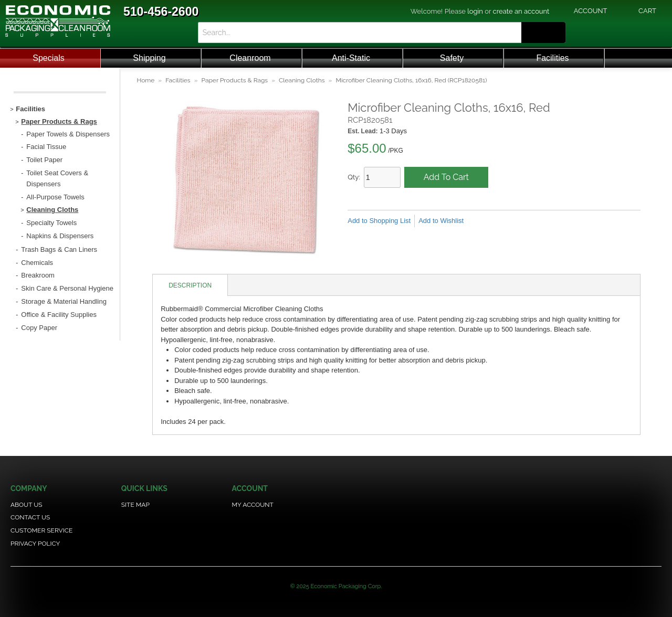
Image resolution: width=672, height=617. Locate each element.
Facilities (552, 58)
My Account (253, 505)
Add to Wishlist (441, 221)
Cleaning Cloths (302, 80)
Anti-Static (351, 58)
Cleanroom (250, 58)
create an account (521, 11)
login (475, 11)
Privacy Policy (35, 544)
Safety (452, 58)
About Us (27, 505)
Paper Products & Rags (235, 80)
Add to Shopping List (379, 221)
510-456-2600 (161, 12)
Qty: (354, 177)
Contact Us (30, 517)
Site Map (135, 505)
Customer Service (41, 530)
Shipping (149, 58)
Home (145, 80)
